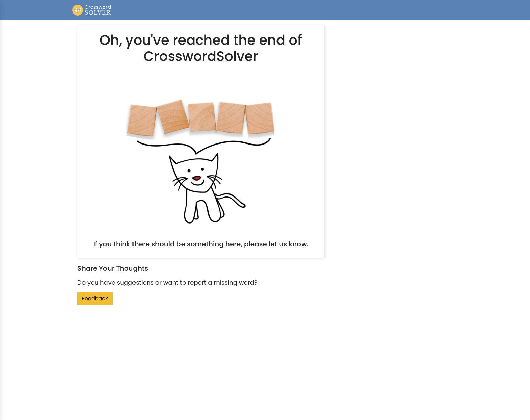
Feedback (95, 299)
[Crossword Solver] (92, 10)
